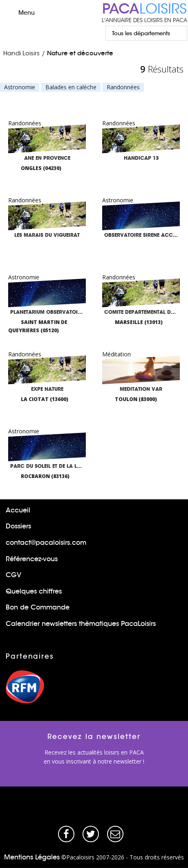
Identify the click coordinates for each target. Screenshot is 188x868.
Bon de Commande (38, 607)
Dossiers (18, 526)
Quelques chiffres (34, 591)
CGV (13, 575)
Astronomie (20, 87)
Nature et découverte (80, 53)
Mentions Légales (32, 857)
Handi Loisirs (21, 53)
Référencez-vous (32, 559)
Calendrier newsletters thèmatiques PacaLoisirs (81, 624)
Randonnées (123, 87)
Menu (19, 12)
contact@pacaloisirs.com (46, 543)
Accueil (18, 510)
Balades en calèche (71, 87)
